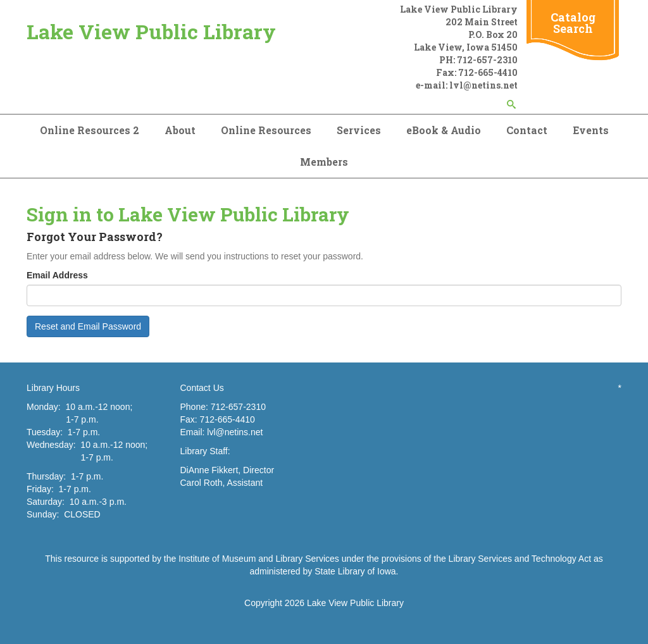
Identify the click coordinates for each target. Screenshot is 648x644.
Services (359, 130)
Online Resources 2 (90, 130)
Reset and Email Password (88, 326)
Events (591, 130)
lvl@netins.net (235, 432)
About (180, 130)
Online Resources (266, 130)
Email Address (57, 275)
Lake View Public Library (151, 31)
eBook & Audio (444, 130)
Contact (527, 130)
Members (324, 162)
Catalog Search (573, 23)
